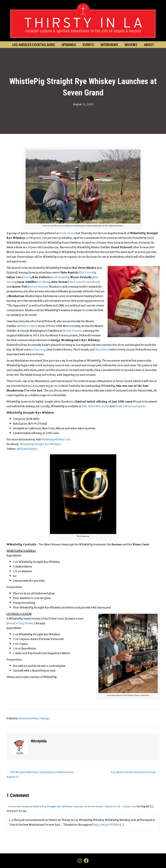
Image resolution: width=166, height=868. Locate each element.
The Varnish (87, 272)
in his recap (38, 349)
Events (88, 45)
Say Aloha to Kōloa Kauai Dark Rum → (135, 772)
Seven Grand (67, 233)
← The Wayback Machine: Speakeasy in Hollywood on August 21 (40, 774)
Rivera (26, 277)
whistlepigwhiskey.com (56, 439)
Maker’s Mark (29, 326)
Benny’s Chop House (20, 623)
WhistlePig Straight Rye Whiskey (40, 444)
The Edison (102, 349)
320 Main (43, 282)
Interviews (109, 45)
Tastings (44, 718)
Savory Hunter (38, 286)
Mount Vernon (72, 330)
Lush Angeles (60, 277)
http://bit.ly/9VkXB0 (106, 824)
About (149, 45)
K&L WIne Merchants (95, 406)
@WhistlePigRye (27, 448)
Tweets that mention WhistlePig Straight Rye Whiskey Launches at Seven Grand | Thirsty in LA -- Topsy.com (72, 806)
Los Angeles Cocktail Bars (34, 45)
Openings (69, 45)
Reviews (131, 45)
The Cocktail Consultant (84, 282)
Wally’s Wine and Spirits (130, 406)
